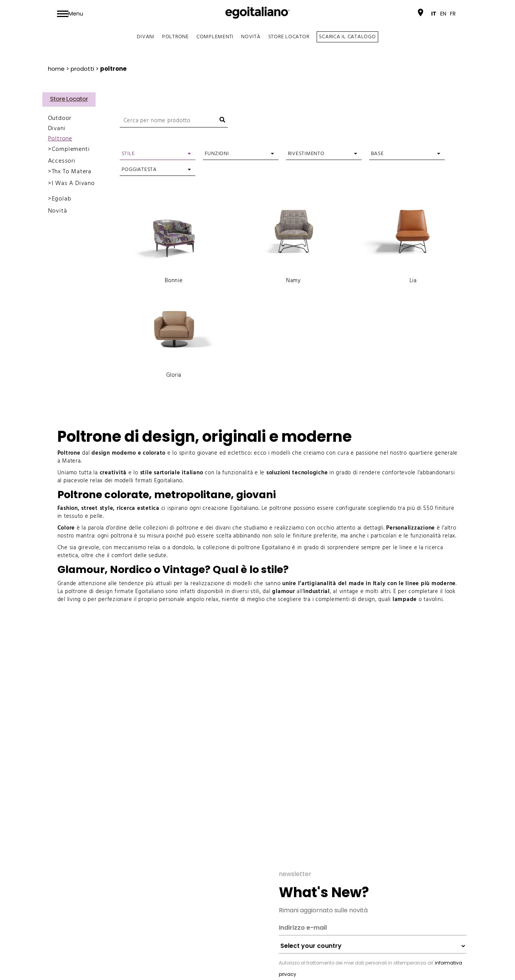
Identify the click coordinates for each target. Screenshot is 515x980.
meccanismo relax (137, 548)
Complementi (215, 37)
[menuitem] (434, 14)
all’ (288, 592)
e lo (152, 473)
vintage (349, 592)
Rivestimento (306, 154)
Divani (146, 37)
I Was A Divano (73, 183)
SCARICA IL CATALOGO (347, 37)
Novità (251, 37)
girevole (89, 548)
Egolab (62, 199)
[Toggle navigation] (70, 14)
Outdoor (60, 118)
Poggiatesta (139, 170)
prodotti (82, 69)
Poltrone (176, 37)
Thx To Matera (72, 172)
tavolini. (434, 599)
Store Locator (289, 37)
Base (377, 154)
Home (56, 69)
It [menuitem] (434, 14)
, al (335, 592)
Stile (128, 154)
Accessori (62, 161)
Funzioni (217, 154)
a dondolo (180, 548)
